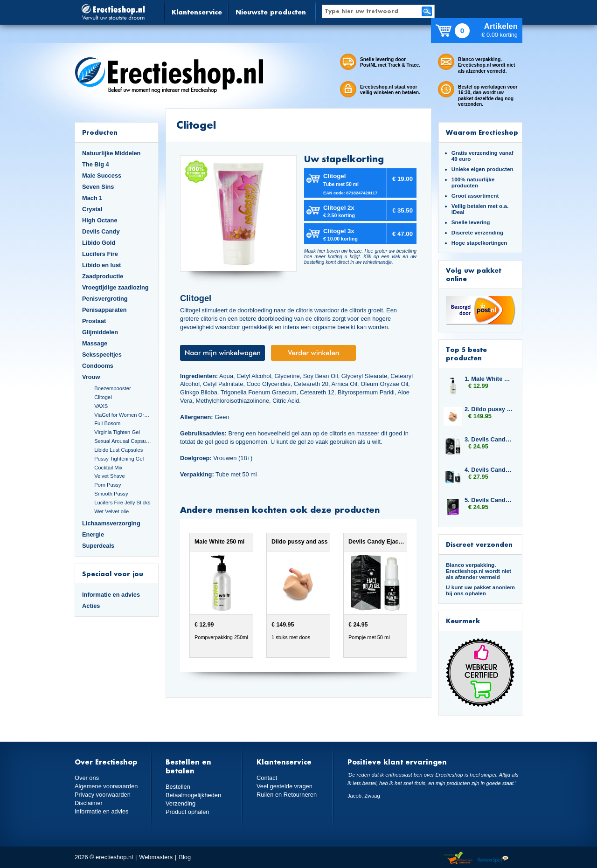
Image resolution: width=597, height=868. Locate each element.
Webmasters (156, 857)
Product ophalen (187, 812)
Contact (267, 778)
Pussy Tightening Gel (119, 459)
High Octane (100, 220)
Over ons (87, 778)
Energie (93, 534)
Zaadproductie (103, 276)
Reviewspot (493, 858)
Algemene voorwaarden (106, 786)
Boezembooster (113, 388)
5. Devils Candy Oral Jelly (489, 500)
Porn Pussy (108, 485)
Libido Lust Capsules (118, 450)
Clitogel (103, 397)
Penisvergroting (105, 299)
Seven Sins (98, 187)
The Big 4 (96, 164)
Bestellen (178, 787)
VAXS (101, 406)
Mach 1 (92, 198)
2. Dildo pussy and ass (489, 409)
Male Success (102, 176)
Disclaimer (89, 803)
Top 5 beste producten (466, 354)
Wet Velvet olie (111, 511)
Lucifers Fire (100, 254)
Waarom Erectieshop (482, 132)
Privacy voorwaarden (103, 795)
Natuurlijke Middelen (111, 153)
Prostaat (94, 321)
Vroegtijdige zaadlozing (115, 287)
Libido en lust (101, 265)
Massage (95, 343)
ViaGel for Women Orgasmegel (123, 415)
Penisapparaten (104, 310)
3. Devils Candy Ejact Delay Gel (489, 439)
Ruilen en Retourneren (287, 795)
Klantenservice (197, 12)
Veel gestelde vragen (285, 786)
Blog (185, 857)
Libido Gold (99, 243)
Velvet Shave (110, 476)
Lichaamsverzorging (111, 523)
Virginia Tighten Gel (117, 432)
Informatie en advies (111, 595)
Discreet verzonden (479, 544)
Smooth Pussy (111, 494)
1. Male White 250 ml (489, 379)
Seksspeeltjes (102, 355)
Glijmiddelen (100, 332)
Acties (91, 606)
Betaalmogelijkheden (193, 795)
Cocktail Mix (108, 468)
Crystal (92, 209)
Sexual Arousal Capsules (123, 441)
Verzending (180, 803)
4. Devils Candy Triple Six (489, 470)
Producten (100, 132)
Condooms (98, 366)
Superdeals (98, 546)
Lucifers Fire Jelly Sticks (122, 503)
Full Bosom (107, 423)
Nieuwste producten (271, 12)
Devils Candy (101, 231)
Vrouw (91, 377)
